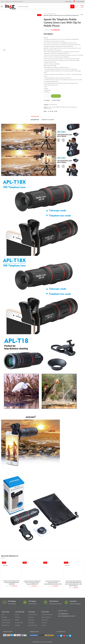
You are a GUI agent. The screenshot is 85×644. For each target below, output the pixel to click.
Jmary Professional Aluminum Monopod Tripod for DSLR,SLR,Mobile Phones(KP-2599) (53, 583)
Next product (83, 15)
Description (35, 120)
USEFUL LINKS (6, 612)
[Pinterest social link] (52, 111)
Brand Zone (31, 617)
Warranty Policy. (6, 625)
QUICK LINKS (32, 612)
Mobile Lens (74, 107)
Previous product (80, 15)
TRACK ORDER (68, 2)
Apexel (54, 107)
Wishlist (17, 620)
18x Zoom (49, 107)
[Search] (46, 7)
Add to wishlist (57, 100)
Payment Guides (6, 623)
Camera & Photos (52, 14)
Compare (47, 100)
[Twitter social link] (50, 111)
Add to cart (56, 96)
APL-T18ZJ (68, 107)
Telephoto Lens (48, 108)
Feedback (17, 625)
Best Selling (31, 623)
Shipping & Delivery (48, 120)
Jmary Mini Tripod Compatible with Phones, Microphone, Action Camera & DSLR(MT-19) (32, 583)
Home (45, 14)
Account (17, 615)
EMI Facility (5, 617)
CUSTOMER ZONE (20, 612)
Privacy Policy (45, 620)
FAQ (3, 615)
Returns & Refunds (46, 617)
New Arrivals (31, 620)
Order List (18, 617)
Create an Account (33, 615)
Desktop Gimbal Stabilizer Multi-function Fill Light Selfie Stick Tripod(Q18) (12, 582)
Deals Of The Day (33, 625)
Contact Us (44, 623)
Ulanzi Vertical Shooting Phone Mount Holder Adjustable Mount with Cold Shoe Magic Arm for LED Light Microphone (73, 583)
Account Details (19, 623)
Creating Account (6, 620)
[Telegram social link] (56, 111)
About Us (44, 625)
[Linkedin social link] (54, 111)
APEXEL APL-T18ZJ (61, 107)
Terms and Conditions (47, 615)
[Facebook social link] (48, 111)
